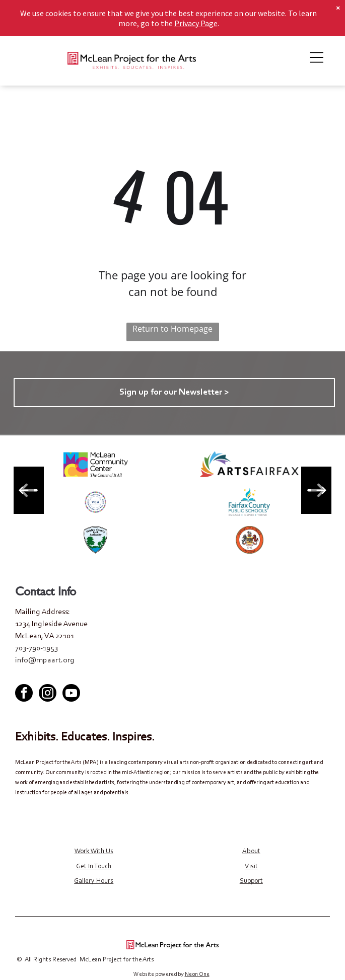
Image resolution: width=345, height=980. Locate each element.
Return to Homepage (173, 329)
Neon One (197, 974)
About (251, 852)
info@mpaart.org (45, 660)
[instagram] (48, 694)
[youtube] (191, 675)
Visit (251, 867)
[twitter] (173, 675)
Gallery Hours (94, 881)
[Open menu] (317, 57)
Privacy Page (196, 23)
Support (251, 881)
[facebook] (154, 675)
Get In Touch (94, 867)
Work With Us (94, 852)
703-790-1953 (37, 648)
